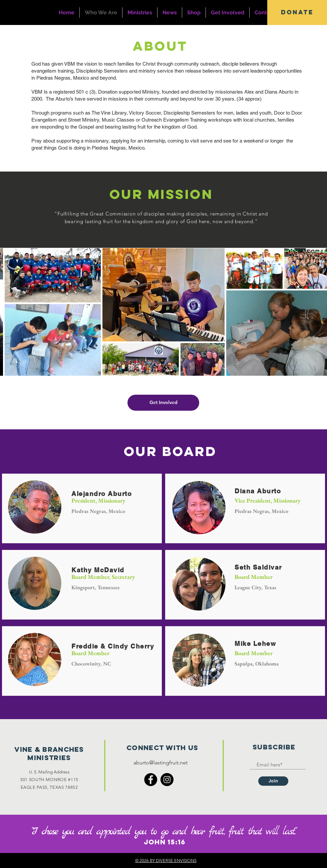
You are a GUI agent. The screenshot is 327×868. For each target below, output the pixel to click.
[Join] (273, 781)
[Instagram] (167, 780)
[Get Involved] (163, 403)
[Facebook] (151, 780)
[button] (297, 12)
